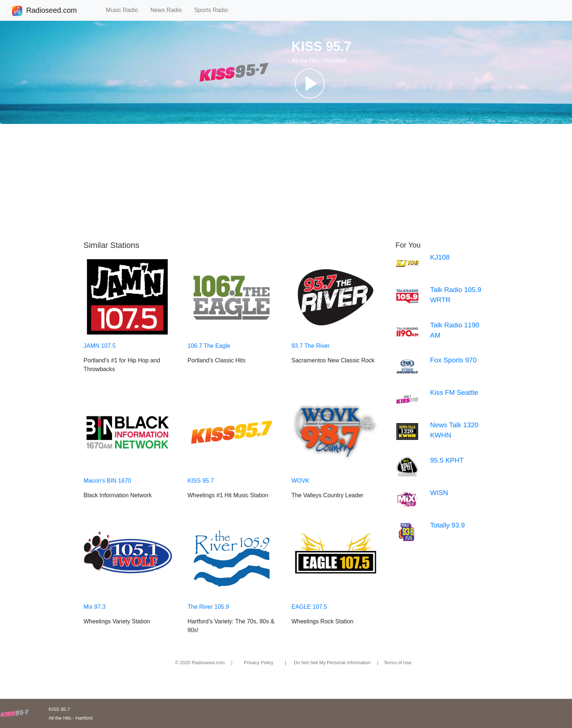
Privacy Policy (259, 663)
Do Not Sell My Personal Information (332, 663)
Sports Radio (214, 10)
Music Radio (125, 10)
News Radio (169, 10)
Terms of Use (398, 663)
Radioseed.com (51, 11)
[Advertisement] (286, 182)
